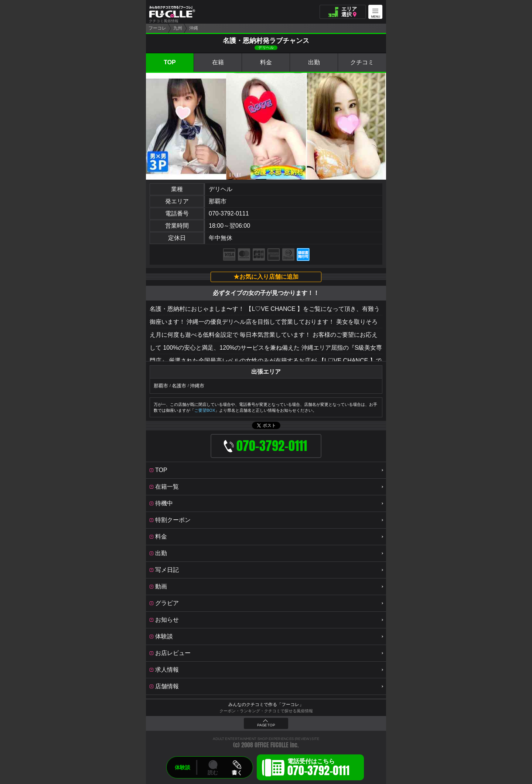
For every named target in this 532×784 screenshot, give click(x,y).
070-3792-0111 (229, 213)
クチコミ (362, 62)
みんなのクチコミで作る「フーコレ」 (266, 705)
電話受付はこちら (318, 768)
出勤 (314, 62)
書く (237, 773)
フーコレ (157, 28)
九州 (178, 28)
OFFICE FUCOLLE (272, 745)
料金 (266, 62)
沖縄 (194, 28)
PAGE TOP (266, 725)
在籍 (218, 62)
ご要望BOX (205, 410)
